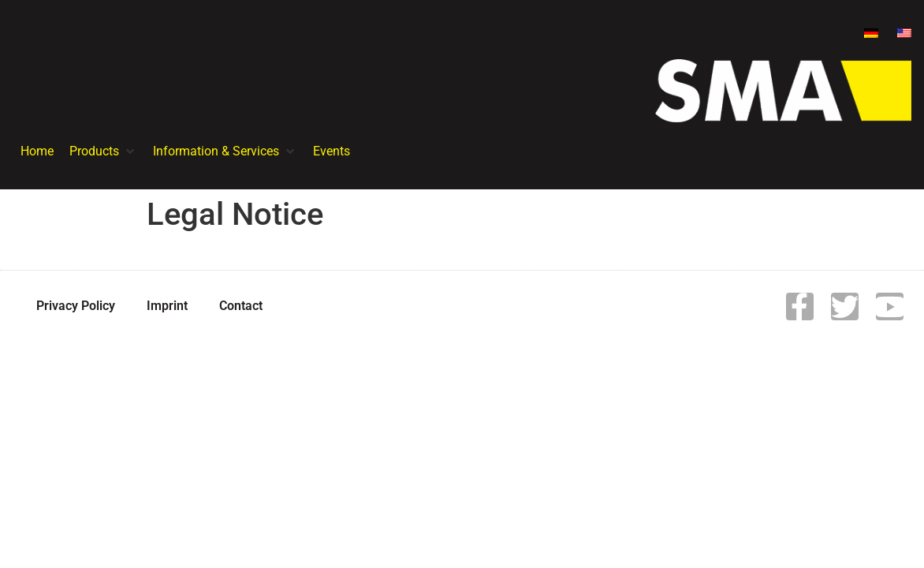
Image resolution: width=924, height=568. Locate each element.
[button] (103, 151)
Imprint (167, 306)
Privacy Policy (76, 306)
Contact (241, 306)
